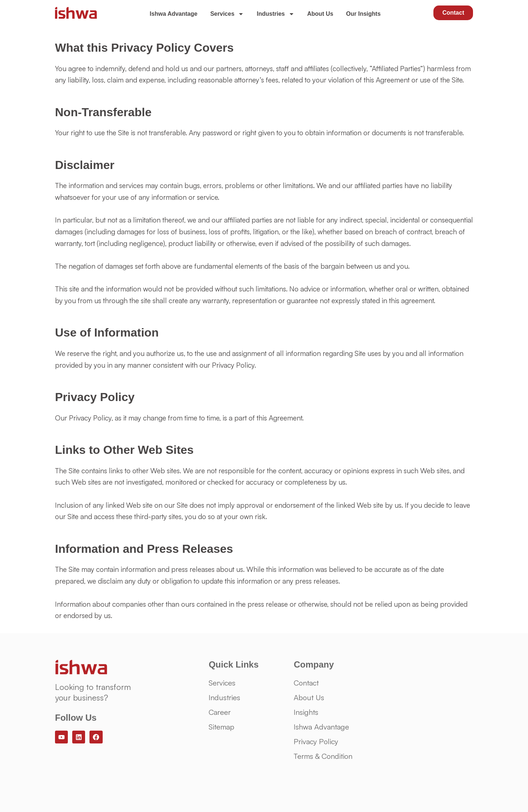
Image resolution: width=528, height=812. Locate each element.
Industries (275, 14)
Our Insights (363, 14)
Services (227, 14)
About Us (320, 14)
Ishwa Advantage (173, 14)
